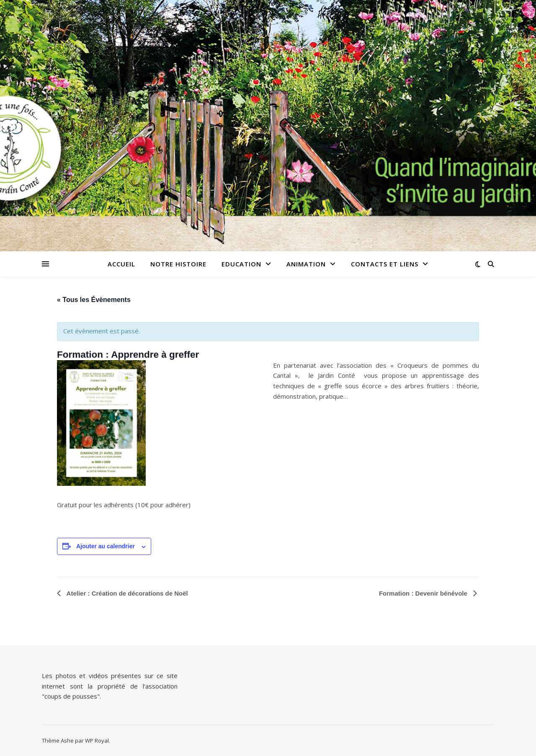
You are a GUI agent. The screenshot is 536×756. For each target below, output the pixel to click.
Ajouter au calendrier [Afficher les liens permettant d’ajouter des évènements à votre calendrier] (106, 546)
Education (241, 264)
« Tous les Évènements (94, 300)
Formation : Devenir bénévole (424, 593)
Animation (306, 264)
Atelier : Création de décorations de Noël (126, 593)
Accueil (121, 264)
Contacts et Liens (385, 264)
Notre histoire (178, 264)
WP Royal (97, 741)
